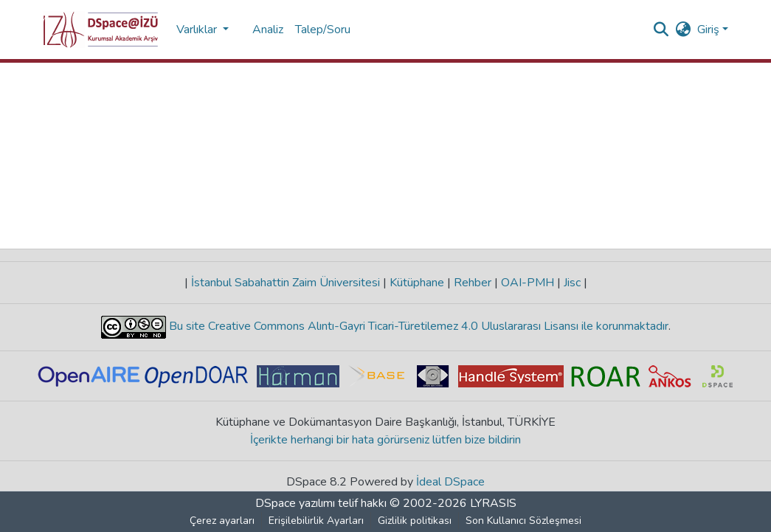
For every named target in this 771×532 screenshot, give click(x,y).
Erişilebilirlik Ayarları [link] (316, 521)
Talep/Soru (323, 30)
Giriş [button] (710, 30)
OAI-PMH (528, 283)
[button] (101, 30)
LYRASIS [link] (493, 503)
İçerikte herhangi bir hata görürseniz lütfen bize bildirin (385, 440)
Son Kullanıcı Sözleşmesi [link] (523, 521)
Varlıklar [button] (198, 30)
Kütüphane (417, 283)
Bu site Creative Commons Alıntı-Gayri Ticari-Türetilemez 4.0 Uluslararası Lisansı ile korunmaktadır (417, 326)
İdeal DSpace (450, 482)
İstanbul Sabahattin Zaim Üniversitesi (286, 283)
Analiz (268, 30)
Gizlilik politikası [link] (415, 521)
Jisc (572, 283)
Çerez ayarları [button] (222, 521)
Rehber (473, 283)
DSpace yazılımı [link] (295, 503)
